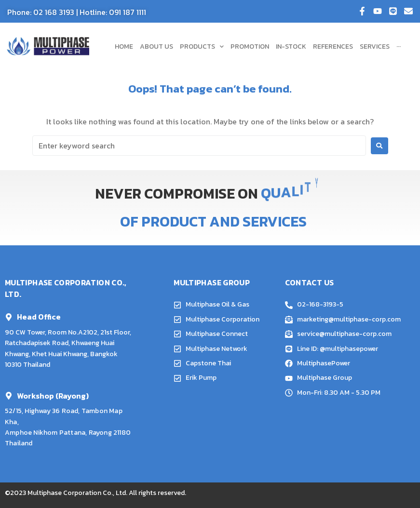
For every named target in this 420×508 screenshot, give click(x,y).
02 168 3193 (54, 12)
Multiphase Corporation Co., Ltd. (77, 493)
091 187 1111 (128, 12)
